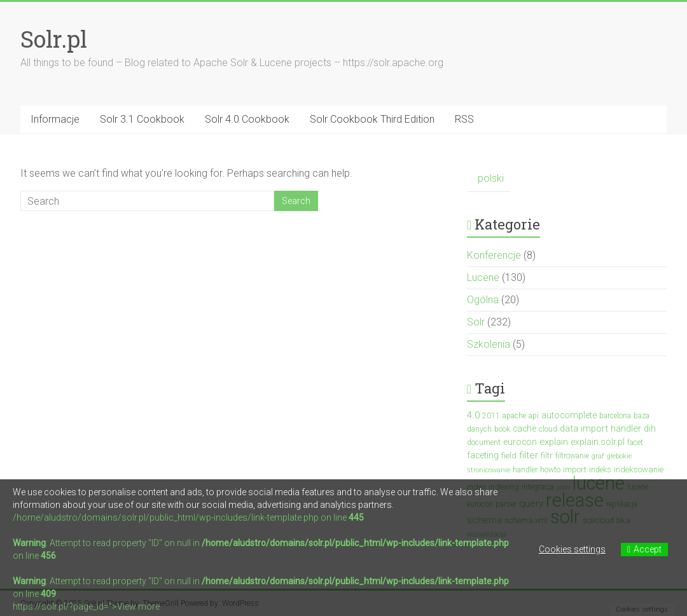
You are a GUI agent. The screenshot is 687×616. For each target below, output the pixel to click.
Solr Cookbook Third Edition (372, 119)
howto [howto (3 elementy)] (550, 470)
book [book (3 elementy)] (502, 429)
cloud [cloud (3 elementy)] (548, 429)
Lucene (483, 277)
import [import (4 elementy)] (575, 469)
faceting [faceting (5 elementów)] (483, 455)
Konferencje (494, 255)
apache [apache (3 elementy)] (514, 416)
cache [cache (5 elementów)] (524, 428)
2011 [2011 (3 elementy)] (491, 416)
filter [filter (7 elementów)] (529, 455)
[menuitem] (489, 179)
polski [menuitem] (491, 178)
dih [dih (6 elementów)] (650, 428)
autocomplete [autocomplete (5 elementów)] (569, 415)
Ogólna (483, 300)
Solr (476, 322)
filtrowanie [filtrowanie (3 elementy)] (572, 456)
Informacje (55, 119)
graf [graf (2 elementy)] (598, 456)
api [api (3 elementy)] (534, 416)
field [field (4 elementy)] (509, 455)
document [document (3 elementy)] (484, 442)
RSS (464, 119)
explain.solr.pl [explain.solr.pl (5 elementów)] (598, 442)
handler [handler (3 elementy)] (525, 470)
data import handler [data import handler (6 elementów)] (600, 428)
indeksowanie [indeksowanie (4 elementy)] (639, 469)
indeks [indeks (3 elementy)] (600, 470)
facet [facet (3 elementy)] (635, 442)
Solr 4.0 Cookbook (247, 119)
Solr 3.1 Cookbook (142, 119)
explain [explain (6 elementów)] (554, 442)
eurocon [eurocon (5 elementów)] (520, 442)
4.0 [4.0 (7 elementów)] (473, 415)
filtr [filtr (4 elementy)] (547, 455)
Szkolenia (489, 344)
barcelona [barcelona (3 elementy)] (615, 416)
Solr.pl (54, 39)
